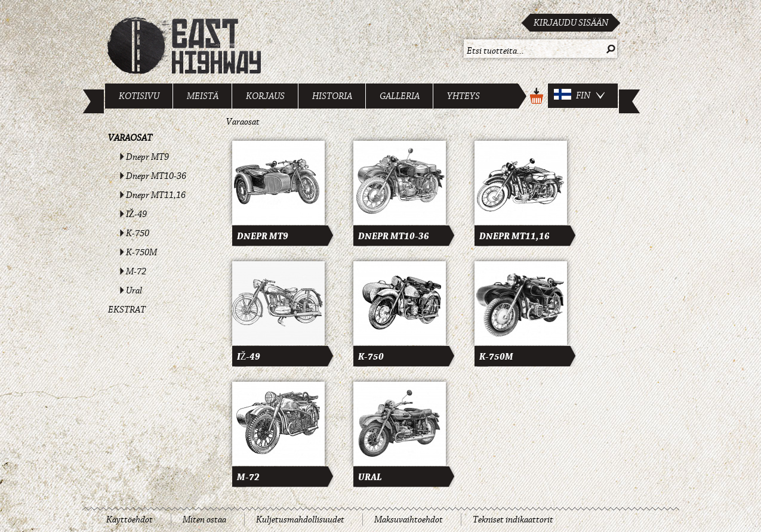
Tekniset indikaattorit (513, 519)
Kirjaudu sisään (571, 23)
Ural (134, 290)
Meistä (203, 96)
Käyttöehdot (130, 519)
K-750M (141, 252)
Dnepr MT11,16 (156, 195)
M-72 (136, 271)
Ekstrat (127, 310)
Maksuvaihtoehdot (409, 519)
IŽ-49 (137, 214)
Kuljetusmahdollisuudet (300, 519)
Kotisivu (139, 96)
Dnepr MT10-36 (156, 176)
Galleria (400, 96)
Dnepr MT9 (147, 157)
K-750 (138, 233)
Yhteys (463, 96)
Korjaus (265, 96)
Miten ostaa (204, 519)
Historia (332, 96)
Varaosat (130, 138)
